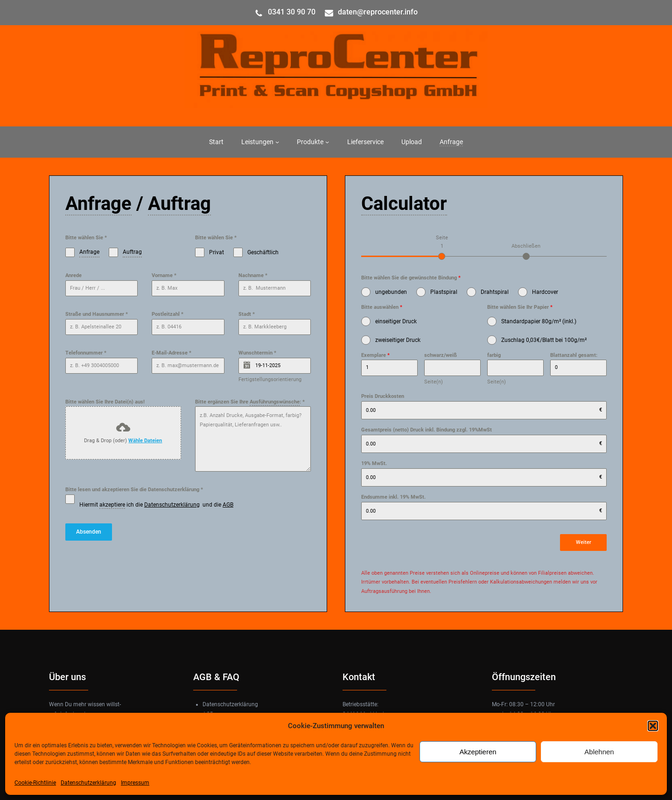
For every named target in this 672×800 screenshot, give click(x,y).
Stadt (247, 314)
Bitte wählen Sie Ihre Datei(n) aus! (105, 402)
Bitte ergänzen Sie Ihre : (250, 402)
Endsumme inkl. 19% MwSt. (393, 497)
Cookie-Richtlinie (35, 783)
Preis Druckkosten (383, 396)
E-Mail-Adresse (171, 353)
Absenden (89, 532)
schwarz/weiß (441, 355)
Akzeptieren (478, 752)
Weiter (584, 542)
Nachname (253, 275)
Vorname (164, 275)
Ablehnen (599, 752)
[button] (653, 726)
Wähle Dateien (145, 441)
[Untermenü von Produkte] (327, 142)
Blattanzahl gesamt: (574, 355)
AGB (228, 505)
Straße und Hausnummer (97, 314)
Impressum (135, 783)
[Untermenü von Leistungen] (277, 142)
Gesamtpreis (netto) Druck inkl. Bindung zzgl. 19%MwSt (427, 430)
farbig (494, 355)
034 (274, 12)
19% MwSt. (374, 463)
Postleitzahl (168, 314)
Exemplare (375, 355)
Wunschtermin (257, 353)
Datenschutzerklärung (88, 783)
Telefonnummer (86, 353)
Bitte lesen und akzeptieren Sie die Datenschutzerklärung (134, 490)
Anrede (73, 275)
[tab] (442, 247)
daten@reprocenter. (371, 12)
